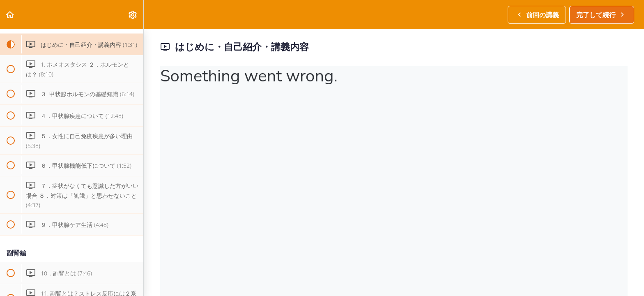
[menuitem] (133, 15)
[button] (10, 15)
